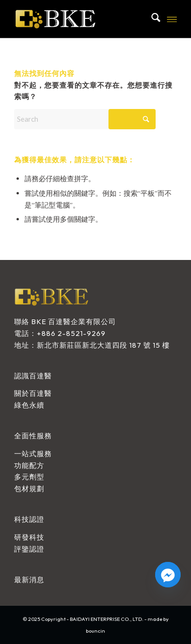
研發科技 (29, 537)
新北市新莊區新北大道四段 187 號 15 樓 (103, 345)
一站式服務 (33, 454)
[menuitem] (151, 19)
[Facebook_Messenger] (168, 575)
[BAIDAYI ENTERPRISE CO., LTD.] (79, 19)
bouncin (95, 631)
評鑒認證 (29, 549)
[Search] (151, 19)
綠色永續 (29, 405)
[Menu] (172, 19)
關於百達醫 (33, 393)
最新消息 (29, 580)
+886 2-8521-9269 (71, 333)
